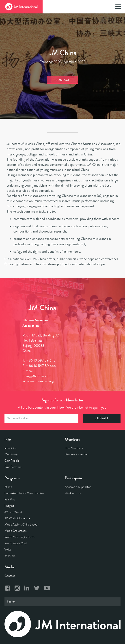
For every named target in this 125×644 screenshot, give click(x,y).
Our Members (74, 448)
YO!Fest (10, 556)
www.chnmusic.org (40, 381)
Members (72, 439)
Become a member (77, 454)
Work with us (73, 493)
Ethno (8, 487)
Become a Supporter (78, 487)
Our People (12, 461)
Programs (12, 478)
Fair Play (10, 499)
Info (8, 439)
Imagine (9, 506)
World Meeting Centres (19, 537)
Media (10, 567)
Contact (62, 80)
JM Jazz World (13, 512)
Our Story (11, 454)
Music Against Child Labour (22, 524)
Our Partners (13, 467)
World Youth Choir (16, 543)
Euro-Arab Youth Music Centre (24, 493)
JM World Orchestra (17, 518)
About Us (10, 448)
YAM (8, 550)
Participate (73, 478)
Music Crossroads (15, 531)
